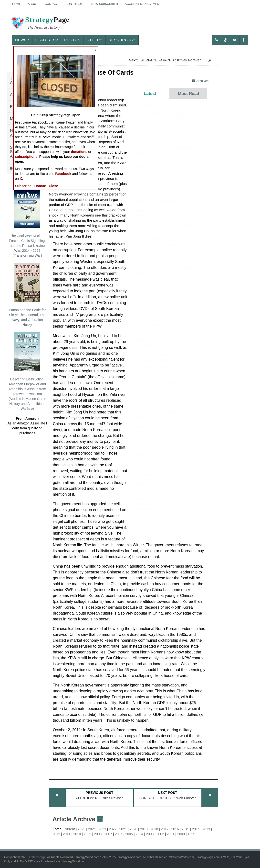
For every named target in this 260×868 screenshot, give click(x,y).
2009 (88, 834)
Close (53, 186)
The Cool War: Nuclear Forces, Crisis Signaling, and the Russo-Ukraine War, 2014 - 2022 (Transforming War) (27, 223)
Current (69, 829)
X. (21, 179)
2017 (165, 829)
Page (40, 23)
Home (17, 4)
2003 (150, 834)
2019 (144, 829)
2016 (175, 829)
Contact (52, 4)
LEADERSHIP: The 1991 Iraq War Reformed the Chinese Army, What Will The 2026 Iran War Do (166, 186)
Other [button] (94, 40)
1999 (191, 834)
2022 (113, 829)
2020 (133, 829)
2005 (129, 834)
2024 (92, 829)
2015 (185, 829)
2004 (140, 834)
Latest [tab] (150, 93)
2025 (81, 829)
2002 (160, 834)
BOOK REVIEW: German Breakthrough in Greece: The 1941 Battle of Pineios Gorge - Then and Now (169, 138)
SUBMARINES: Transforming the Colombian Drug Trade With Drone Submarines (163, 508)
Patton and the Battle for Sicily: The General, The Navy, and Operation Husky (27, 295)
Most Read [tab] (189, 93)
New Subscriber (105, 4)
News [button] (22, 40)
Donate (40, 186)
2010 (77, 834)
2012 (56, 834)
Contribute (75, 4)
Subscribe (23, 186)
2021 (123, 829)
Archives (200, 81)
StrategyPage (37, 857)
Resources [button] (122, 40)
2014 (196, 829)
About (33, 4)
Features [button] (47, 40)
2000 (181, 834)
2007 (108, 834)
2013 (206, 829)
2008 (98, 834)
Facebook (63, 174)
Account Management (143, 4)
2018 (154, 829)
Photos (72, 40)
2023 (102, 829)
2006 (119, 834)
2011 (67, 834)
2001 (171, 834)
